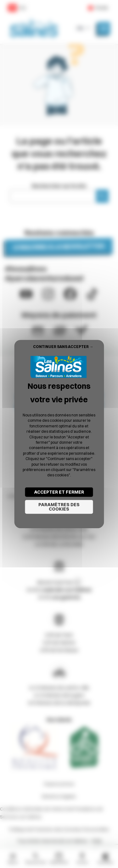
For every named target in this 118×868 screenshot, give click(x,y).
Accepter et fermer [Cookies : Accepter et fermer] (59, 492)
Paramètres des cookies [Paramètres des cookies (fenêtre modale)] (59, 507)
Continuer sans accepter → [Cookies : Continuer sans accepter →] (63, 347)
